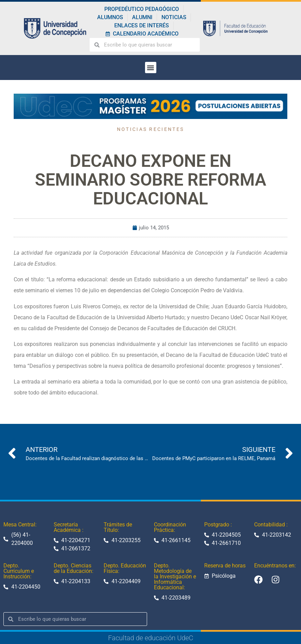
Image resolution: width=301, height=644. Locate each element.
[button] (151, 68)
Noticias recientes (150, 129)
